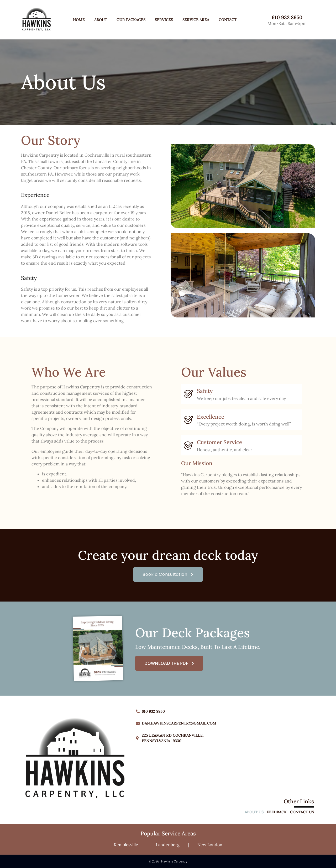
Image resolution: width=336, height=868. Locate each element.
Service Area (196, 20)
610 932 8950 (287, 17)
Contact (228, 20)
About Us (254, 812)
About (101, 20)
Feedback (277, 812)
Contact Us (302, 812)
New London (210, 845)
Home (79, 20)
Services (164, 20)
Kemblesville (126, 845)
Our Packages (131, 20)
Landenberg (168, 845)
